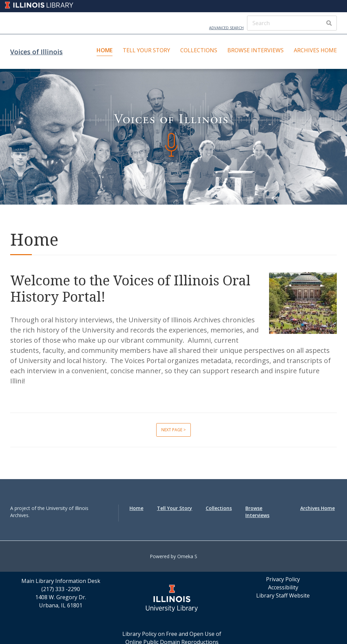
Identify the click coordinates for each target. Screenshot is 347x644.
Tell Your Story (146, 50)
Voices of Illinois (36, 52)
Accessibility (283, 587)
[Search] (292, 23)
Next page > (173, 430)
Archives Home (315, 50)
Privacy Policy (283, 579)
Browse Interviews (256, 50)
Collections (199, 50)
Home (105, 50)
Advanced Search (226, 28)
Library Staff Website (283, 595)
